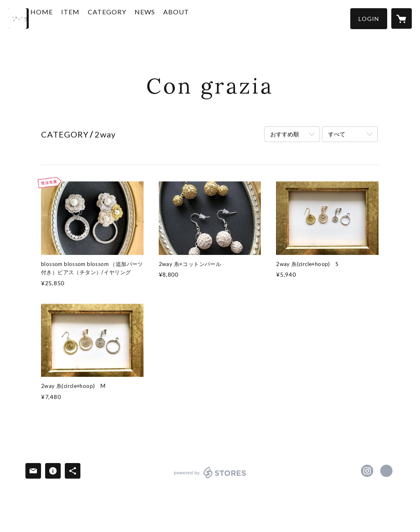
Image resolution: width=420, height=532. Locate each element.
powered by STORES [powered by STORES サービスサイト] (210, 478)
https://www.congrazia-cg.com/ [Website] (386, 471)
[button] (369, 19)
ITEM (93, 18)
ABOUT (199, 18)
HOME (65, 18)
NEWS (168, 18)
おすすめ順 (285, 134)
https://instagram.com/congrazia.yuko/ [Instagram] (367, 471)
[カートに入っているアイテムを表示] (402, 18)
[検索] (18, 18)
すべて (337, 134)
